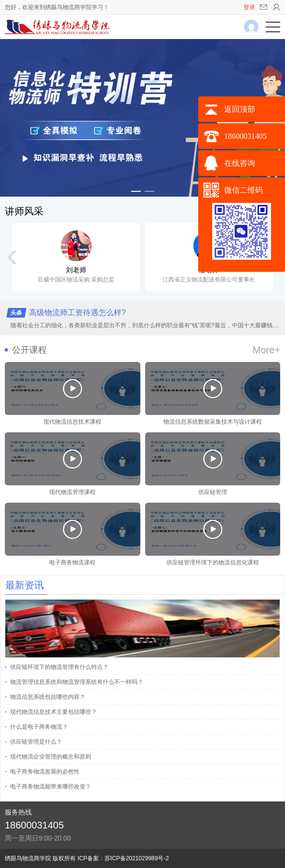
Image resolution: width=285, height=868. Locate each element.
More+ (266, 350)
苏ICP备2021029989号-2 (137, 858)
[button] (136, 191)
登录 (249, 7)
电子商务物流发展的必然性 (45, 772)
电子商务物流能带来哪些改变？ (51, 787)
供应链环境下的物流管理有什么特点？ (59, 667)
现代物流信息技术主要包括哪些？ (54, 712)
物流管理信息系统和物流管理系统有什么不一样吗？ (77, 682)
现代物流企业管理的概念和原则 (51, 757)
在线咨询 (240, 163)
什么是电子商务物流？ (39, 727)
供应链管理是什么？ (36, 742)
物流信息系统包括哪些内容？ (48, 697)
